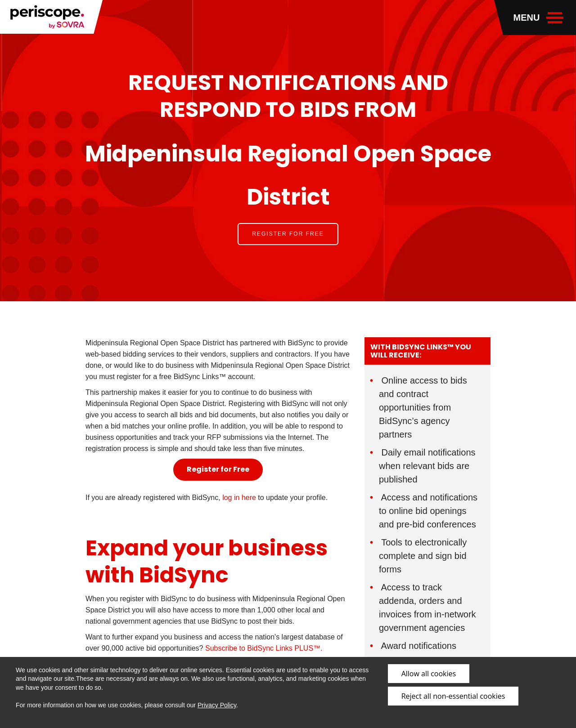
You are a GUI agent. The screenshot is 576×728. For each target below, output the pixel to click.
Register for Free (288, 234)
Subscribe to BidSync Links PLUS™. (263, 648)
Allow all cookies (429, 674)
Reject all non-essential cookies (453, 696)
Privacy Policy (217, 705)
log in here (239, 498)
